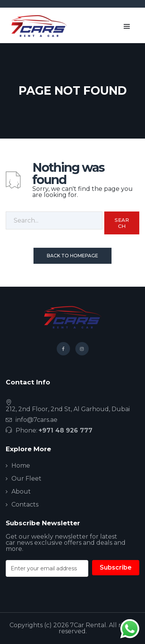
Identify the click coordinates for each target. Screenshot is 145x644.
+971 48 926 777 (65, 430)
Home (21, 466)
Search (122, 223)
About (21, 491)
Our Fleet (26, 479)
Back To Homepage (72, 256)
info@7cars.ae (37, 420)
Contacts (25, 504)
